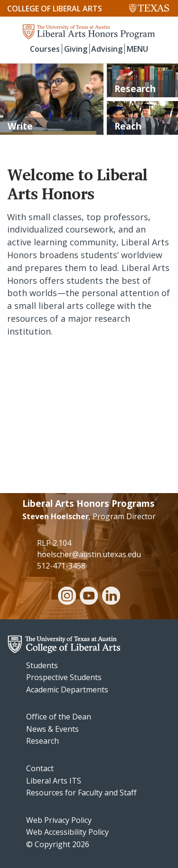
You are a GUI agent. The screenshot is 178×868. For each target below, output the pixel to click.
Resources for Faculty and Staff (81, 793)
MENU (137, 49)
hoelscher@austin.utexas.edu (89, 554)
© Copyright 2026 (58, 844)
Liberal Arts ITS (54, 781)
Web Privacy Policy (59, 820)
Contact (40, 768)
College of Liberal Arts (55, 9)
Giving (76, 49)
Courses (45, 49)
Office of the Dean (59, 717)
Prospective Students (64, 677)
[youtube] (89, 597)
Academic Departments (67, 690)
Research (42, 741)
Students (42, 665)
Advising (107, 49)
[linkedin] (111, 597)
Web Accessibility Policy (67, 832)
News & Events (52, 729)
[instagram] (67, 597)
